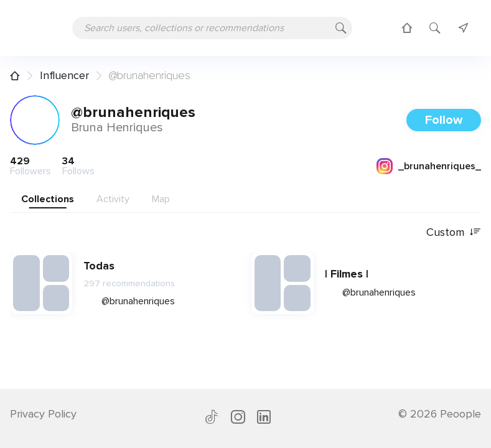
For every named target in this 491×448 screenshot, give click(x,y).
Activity (113, 199)
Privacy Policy (43, 414)
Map (161, 199)
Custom (454, 232)
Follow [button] (444, 120)
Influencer (64, 75)
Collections (48, 199)
